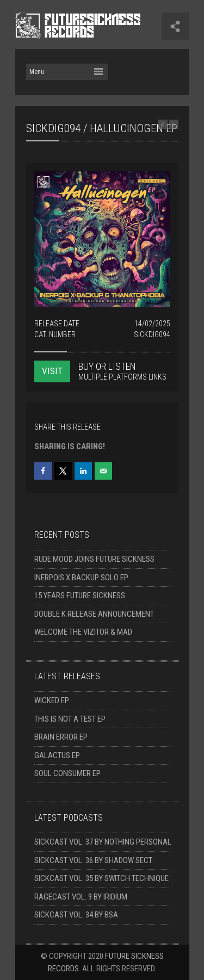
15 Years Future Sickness (80, 596)
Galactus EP (57, 755)
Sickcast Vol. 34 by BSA (76, 915)
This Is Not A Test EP (70, 719)
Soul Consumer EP (67, 773)
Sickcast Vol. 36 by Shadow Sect (93, 860)
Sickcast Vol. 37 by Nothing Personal (103, 842)
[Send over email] (103, 471)
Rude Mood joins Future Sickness (94, 559)
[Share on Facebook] (43, 471)
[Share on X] (63, 471)
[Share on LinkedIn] (83, 471)
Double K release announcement (94, 614)
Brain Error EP (61, 737)
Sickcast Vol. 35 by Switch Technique (101, 878)
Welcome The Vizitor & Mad (83, 632)
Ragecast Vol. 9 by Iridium (81, 897)
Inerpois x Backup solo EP (81, 578)
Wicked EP (52, 700)
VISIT (52, 371)
